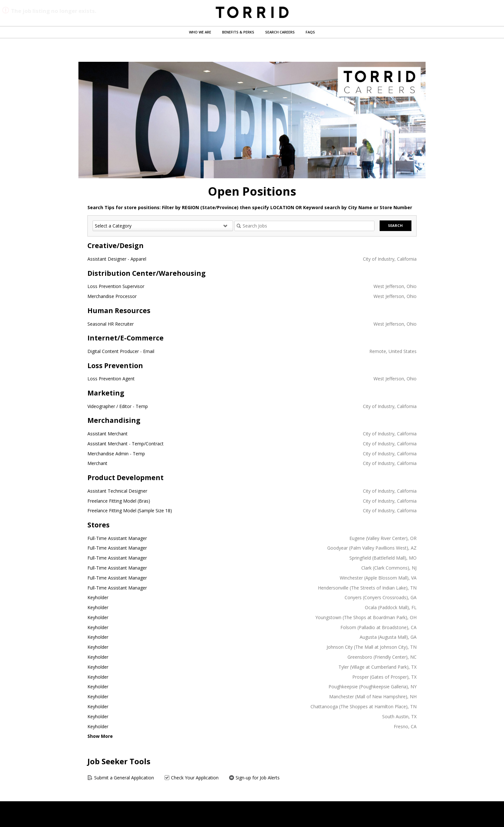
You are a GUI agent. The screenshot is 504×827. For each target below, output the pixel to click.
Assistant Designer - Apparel (117, 259)
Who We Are (200, 32)
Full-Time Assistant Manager (117, 538)
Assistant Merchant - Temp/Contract (126, 444)
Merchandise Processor (112, 296)
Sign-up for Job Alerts (254, 778)
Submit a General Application (121, 778)
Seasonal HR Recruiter (111, 324)
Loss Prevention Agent (111, 379)
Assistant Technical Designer (117, 491)
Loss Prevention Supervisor (116, 286)
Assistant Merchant (108, 434)
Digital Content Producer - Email (121, 351)
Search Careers (280, 32)
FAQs (310, 32)
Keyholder (98, 597)
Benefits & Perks (238, 32)
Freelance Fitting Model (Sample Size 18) (130, 511)
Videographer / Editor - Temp (118, 406)
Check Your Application (191, 778)
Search (395, 225)
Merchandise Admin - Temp (116, 454)
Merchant (97, 463)
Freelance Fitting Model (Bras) (119, 501)
